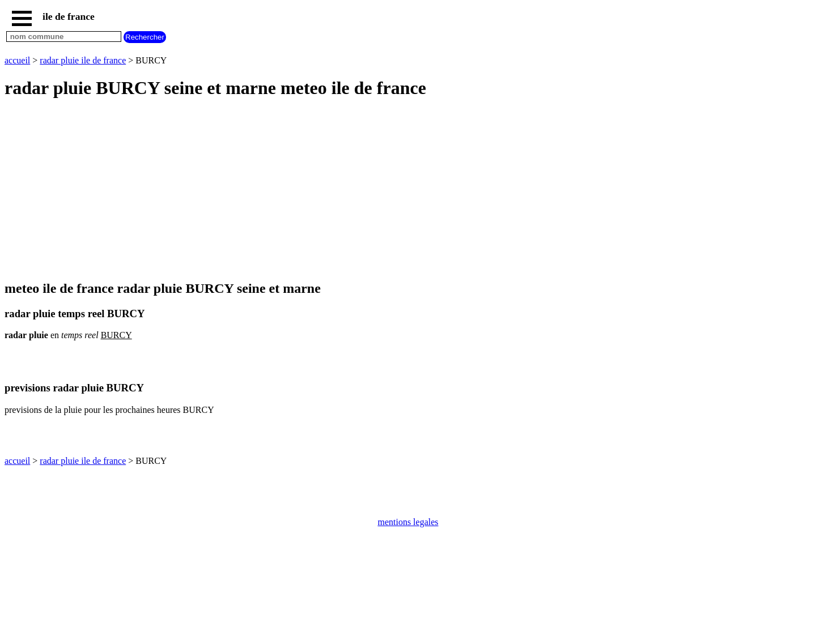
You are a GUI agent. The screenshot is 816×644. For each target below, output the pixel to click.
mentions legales (408, 522)
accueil (17, 60)
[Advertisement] (345, 190)
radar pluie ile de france (83, 60)
